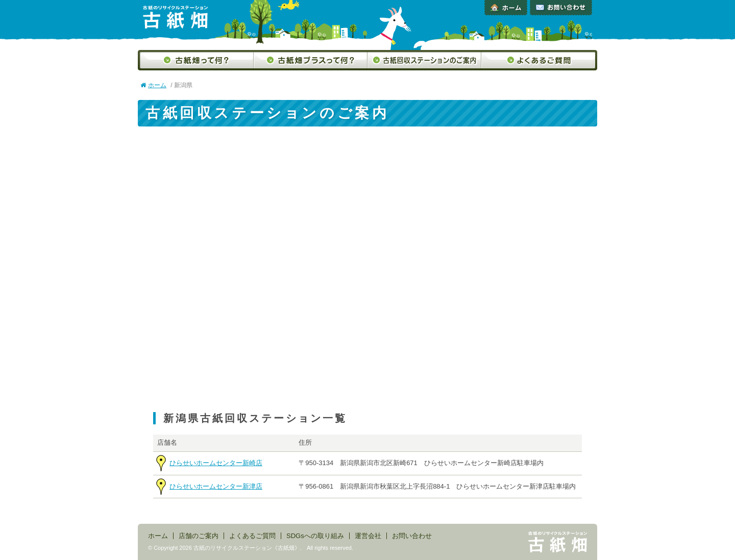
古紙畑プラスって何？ (311, 60)
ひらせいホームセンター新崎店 (216, 463)
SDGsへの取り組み (315, 536)
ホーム (506, 8)
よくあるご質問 (539, 60)
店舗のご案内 (199, 536)
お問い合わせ (561, 8)
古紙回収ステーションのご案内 (424, 60)
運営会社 (368, 536)
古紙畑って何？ (196, 60)
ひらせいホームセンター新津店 (216, 486)
